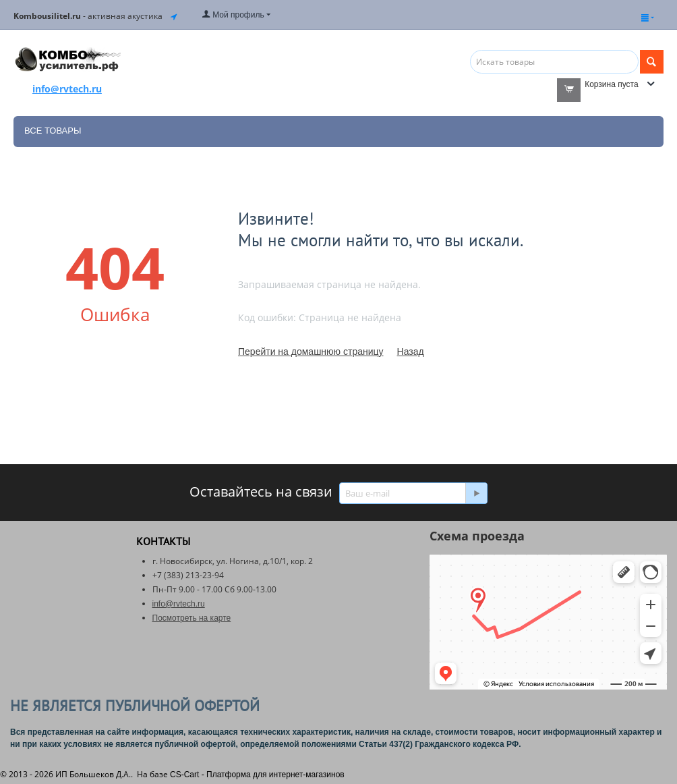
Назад (411, 352)
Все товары (53, 131)
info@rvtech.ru (179, 604)
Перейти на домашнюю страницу (311, 352)
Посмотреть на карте (192, 618)
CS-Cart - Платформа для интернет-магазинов (257, 775)
